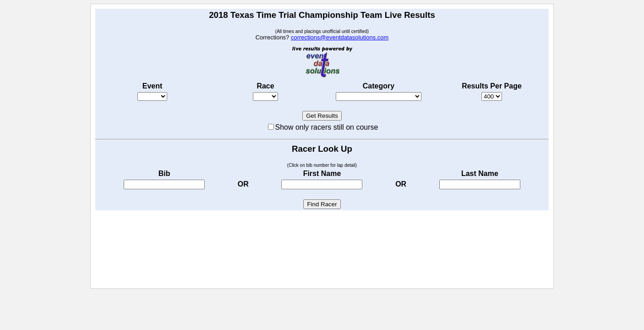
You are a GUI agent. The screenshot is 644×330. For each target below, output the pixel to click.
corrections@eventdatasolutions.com (340, 37)
